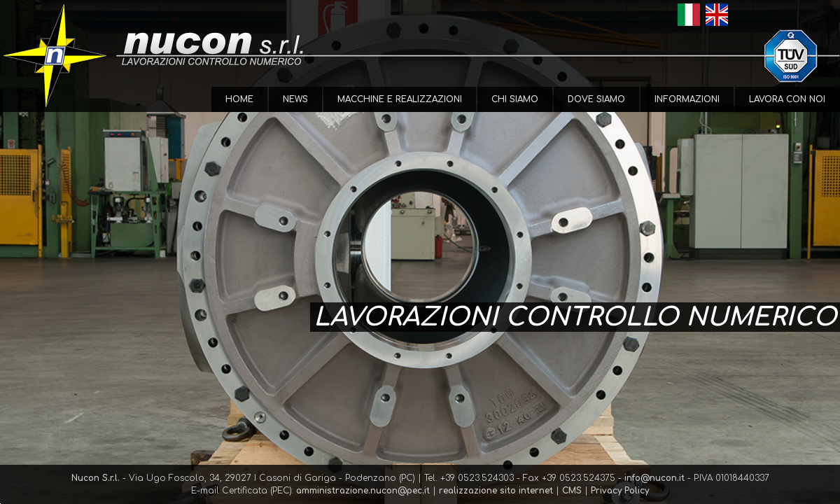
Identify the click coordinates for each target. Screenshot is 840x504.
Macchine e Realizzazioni (400, 99)
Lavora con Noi (787, 99)
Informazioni (687, 99)
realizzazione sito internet (496, 491)
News (295, 99)
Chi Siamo (515, 99)
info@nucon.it (654, 478)
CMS (572, 491)
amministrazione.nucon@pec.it (363, 491)
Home (239, 99)
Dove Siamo (596, 99)
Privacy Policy (620, 491)
